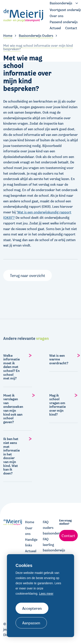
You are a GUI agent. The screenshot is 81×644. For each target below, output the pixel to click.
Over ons (29, 531)
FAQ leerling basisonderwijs (49, 545)
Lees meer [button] (46, 594)
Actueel (31, 551)
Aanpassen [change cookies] (31, 623)
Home (30, 522)
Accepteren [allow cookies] (32, 608)
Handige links (31, 542)
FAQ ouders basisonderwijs (49, 528)
